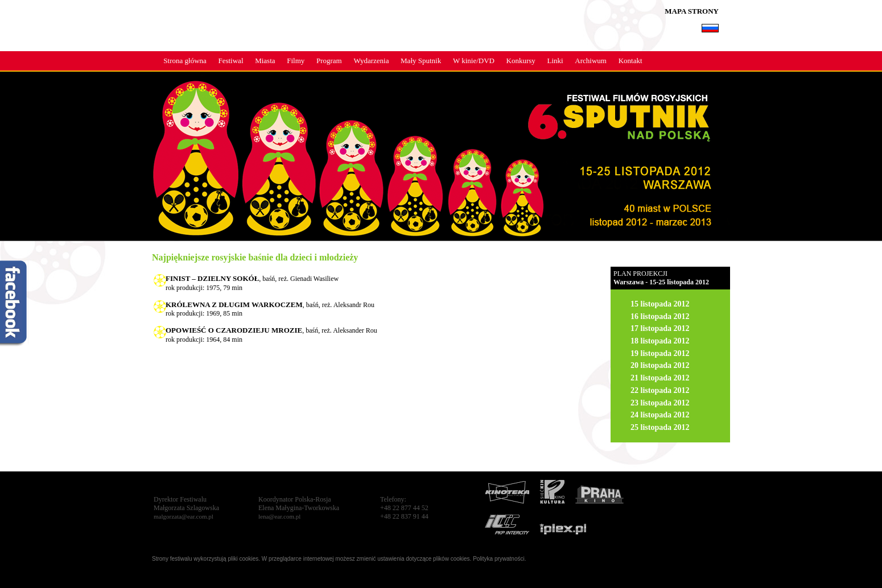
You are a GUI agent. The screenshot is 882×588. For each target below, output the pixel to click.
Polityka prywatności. (499, 559)
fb (14, 304)
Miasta (265, 61)
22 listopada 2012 (660, 390)
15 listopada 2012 (660, 304)
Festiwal (230, 61)
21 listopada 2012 (660, 378)
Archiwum (591, 61)
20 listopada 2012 (660, 365)
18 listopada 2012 (660, 341)
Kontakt (630, 61)
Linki (555, 61)
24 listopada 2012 (660, 415)
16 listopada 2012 (660, 316)
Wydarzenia (371, 61)
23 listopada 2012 (660, 403)
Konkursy (521, 61)
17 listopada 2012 (660, 328)
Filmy (296, 61)
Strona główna (185, 61)
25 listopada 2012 (660, 427)
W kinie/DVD (474, 61)
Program (329, 61)
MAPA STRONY (692, 11)
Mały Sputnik (421, 61)
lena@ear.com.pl (279, 516)
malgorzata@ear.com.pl (184, 516)
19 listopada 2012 (660, 353)
